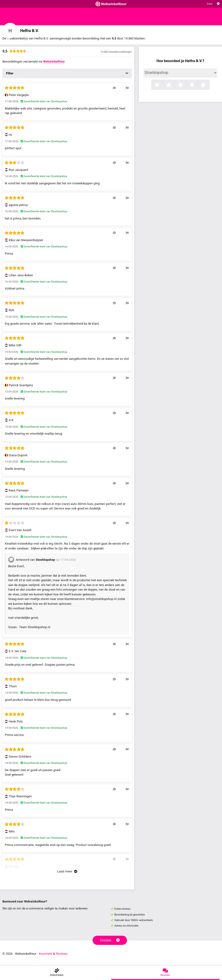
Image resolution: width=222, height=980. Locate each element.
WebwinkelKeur (54, 61)
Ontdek (110, 940)
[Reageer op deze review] (114, 88)
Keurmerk (46, 954)
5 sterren (209, 85)
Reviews (62, 954)
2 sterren (174, 85)
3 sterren (186, 85)
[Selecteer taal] (213, 4)
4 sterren (197, 85)
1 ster (162, 85)
